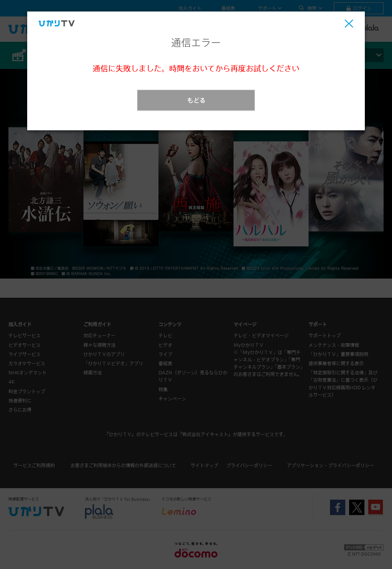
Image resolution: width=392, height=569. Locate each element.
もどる (196, 100)
